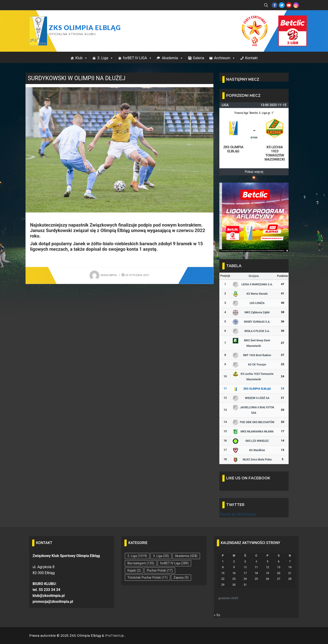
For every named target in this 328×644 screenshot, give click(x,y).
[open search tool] (266, 5)
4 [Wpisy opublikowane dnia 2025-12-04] (256, 562)
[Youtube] (289, 5)
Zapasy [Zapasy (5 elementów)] (181, 578)
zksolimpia (103, 275)
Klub (82, 58)
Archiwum (225, 58)
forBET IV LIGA (137, 58)
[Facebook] (275, 5)
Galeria (199, 58)
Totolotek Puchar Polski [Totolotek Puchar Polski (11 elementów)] (147, 578)
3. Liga (105, 58)
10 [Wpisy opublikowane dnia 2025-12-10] (245, 567)
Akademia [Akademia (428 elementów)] (186, 556)
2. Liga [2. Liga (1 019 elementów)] (137, 556)
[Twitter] (282, 5)
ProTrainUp (114, 636)
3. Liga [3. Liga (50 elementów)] (161, 556)
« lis (217, 615)
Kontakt (251, 58)
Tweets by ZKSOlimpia (238, 514)
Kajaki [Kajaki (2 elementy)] (134, 570)
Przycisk (287, 20)
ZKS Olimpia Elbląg (85, 28)
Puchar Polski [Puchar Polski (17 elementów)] (160, 570)
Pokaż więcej (254, 172)
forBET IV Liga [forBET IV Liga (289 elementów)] (174, 563)
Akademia (172, 58)
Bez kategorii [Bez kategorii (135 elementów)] (141, 563)
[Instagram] (296, 5)
